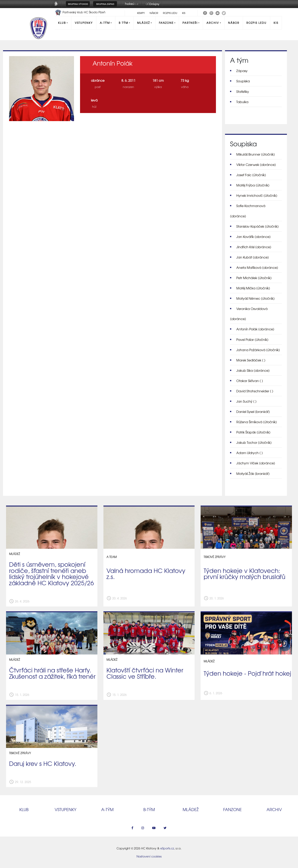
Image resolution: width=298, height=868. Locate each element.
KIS (184, 13)
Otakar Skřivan (250, 381)
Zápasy (242, 71)
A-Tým (105, 23)
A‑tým (107, 809)
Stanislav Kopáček (257, 226)
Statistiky (243, 91)
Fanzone (166, 23)
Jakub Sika (253, 370)
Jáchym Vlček (256, 463)
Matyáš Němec (255, 298)
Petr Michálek (254, 278)
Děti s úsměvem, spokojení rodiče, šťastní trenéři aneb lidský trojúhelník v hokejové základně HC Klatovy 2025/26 (52, 573)
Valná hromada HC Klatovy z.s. (146, 573)
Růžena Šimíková (257, 422)
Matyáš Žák (253, 473)
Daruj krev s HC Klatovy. (43, 763)
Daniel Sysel (253, 411)
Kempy (141, 13)
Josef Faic (251, 175)
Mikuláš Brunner (256, 154)
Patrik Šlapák (253, 432)
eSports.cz (167, 848)
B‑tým (149, 809)
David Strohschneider (255, 391)
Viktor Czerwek (256, 164)
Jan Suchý (246, 401)
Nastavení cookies (149, 856)
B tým (123, 23)
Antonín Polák (255, 329)
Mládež (143, 23)
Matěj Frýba (253, 185)
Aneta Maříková (257, 267)
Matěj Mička (253, 288)
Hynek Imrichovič (257, 195)
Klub (62, 23)
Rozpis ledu (170, 13)
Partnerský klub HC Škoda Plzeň (80, 12)
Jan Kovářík (253, 237)
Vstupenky (84, 23)
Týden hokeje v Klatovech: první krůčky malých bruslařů (244, 573)
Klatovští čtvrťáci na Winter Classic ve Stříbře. (145, 673)
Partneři (190, 23)
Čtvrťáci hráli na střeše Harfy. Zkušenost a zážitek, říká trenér (52, 673)
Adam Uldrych (250, 453)
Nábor (154, 13)
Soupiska (243, 81)
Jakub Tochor (254, 442)
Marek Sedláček (251, 360)
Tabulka (242, 102)
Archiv (213, 23)
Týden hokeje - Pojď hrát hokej (247, 673)
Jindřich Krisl (254, 247)
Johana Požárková (258, 350)
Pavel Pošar (252, 339)
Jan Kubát (253, 257)
